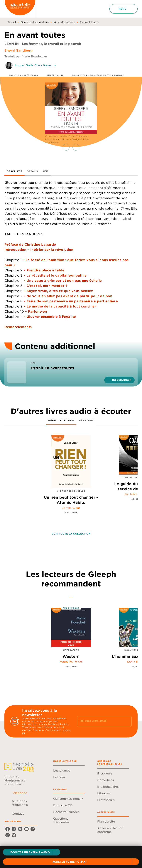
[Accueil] (20, 9)
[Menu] (124, 9)
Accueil (12, 22)
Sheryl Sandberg (18, 50)
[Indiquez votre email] (100, 721)
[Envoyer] (127, 721)
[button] (32, 852)
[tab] (15, 171)
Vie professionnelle (65, 22)
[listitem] (8, 829)
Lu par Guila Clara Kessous (35, 65)
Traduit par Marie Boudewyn (26, 56)
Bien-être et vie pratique (35, 22)
